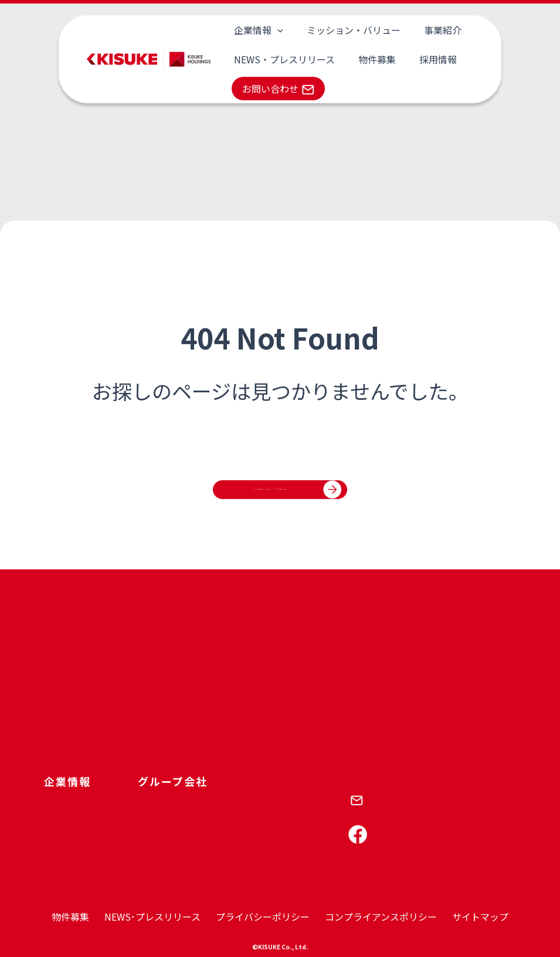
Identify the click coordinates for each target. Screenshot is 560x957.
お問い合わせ (270, 89)
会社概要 (60, 695)
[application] (270, 30)
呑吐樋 (191, 714)
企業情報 (252, 30)
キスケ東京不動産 (211, 731)
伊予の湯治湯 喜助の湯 (383, 678)
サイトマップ (480, 917)
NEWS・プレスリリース (277, 59)
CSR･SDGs (146, 713)
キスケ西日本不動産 (215, 749)
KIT (286, 713)
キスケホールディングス (223, 678)
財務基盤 (142, 695)
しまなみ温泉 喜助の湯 (383, 695)
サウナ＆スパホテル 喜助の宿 (396, 731)
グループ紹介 (68, 713)
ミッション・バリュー (332, 30)
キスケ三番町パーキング (383, 748)
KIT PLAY (297, 731)
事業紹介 (408, 30)
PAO (288, 678)
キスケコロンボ (207, 695)
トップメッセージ (77, 731)
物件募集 (356, 59)
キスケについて (73, 678)
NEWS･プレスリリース (152, 917)
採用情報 (403, 59)
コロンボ (296, 695)
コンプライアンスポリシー (381, 917)
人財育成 (142, 678)
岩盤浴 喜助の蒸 (371, 713)
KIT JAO (295, 748)
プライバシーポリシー (263, 917)
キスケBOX (300, 766)
